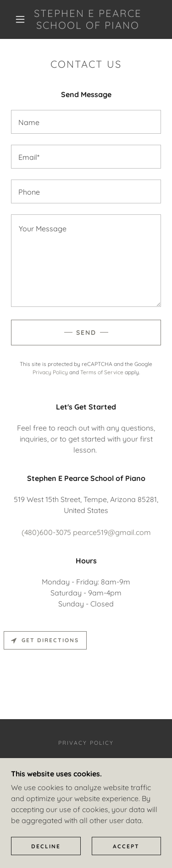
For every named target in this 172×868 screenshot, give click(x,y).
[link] (88, 19)
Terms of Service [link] (102, 372)
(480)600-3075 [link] (46, 532)
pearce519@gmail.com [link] (112, 532)
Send (86, 333)
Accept (126, 846)
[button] (20, 19)
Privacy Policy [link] (50, 372)
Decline (46, 846)
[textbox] (86, 122)
